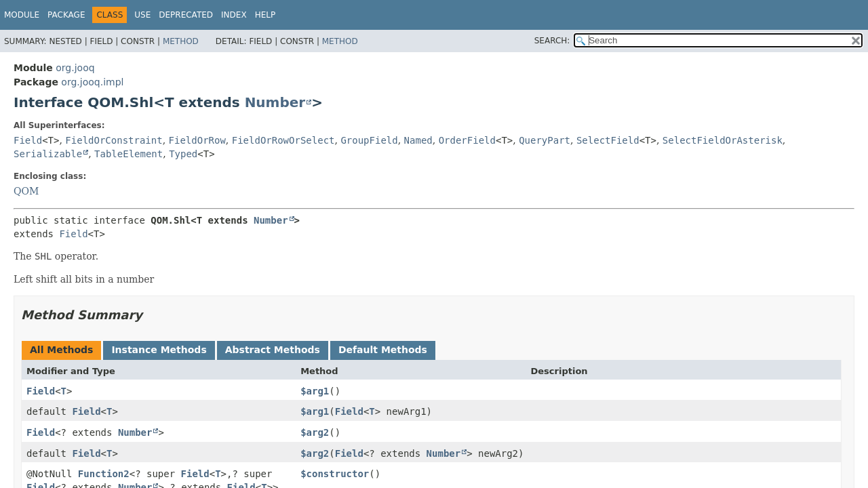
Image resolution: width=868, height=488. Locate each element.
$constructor (335, 474)
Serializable (48, 154)
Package (66, 15)
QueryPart (545, 140)
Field (28, 140)
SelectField (608, 140)
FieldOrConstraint (114, 140)
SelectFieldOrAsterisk (723, 140)
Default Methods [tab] (383, 350)
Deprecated (186, 15)
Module (22, 15)
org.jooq (75, 68)
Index (234, 15)
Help (265, 15)
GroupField (369, 140)
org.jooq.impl (92, 82)
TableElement (129, 154)
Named (418, 140)
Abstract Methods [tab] (273, 350)
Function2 (104, 474)
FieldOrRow (197, 140)
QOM (26, 191)
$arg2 (315, 432)
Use (142, 15)
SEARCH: (552, 41)
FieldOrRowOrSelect (283, 140)
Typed (183, 154)
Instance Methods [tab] (159, 350)
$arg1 (315, 391)
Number (275, 102)
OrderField (467, 140)
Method (181, 41)
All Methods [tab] (61, 350)
